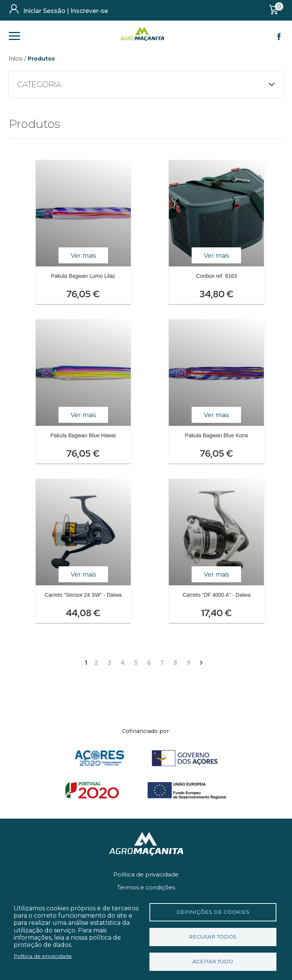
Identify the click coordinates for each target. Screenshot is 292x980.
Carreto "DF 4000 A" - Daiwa (216, 595)
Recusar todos (213, 937)
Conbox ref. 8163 (217, 276)
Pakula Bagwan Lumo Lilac (83, 276)
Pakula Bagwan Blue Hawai (83, 435)
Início (16, 59)
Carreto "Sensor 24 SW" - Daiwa (83, 595)
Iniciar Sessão (44, 11)
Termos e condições (146, 887)
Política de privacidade (146, 874)
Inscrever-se (89, 11)
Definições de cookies (213, 912)
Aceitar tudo (213, 961)
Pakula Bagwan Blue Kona (217, 435)
